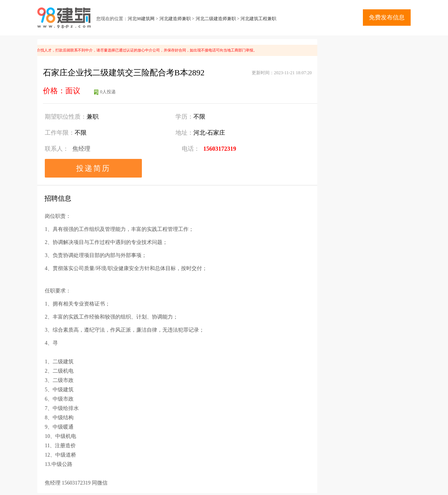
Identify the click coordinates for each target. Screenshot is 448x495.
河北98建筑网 (141, 19)
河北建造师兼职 (175, 19)
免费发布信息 (387, 17)
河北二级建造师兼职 (216, 19)
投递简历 (93, 168)
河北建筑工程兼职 (258, 19)
